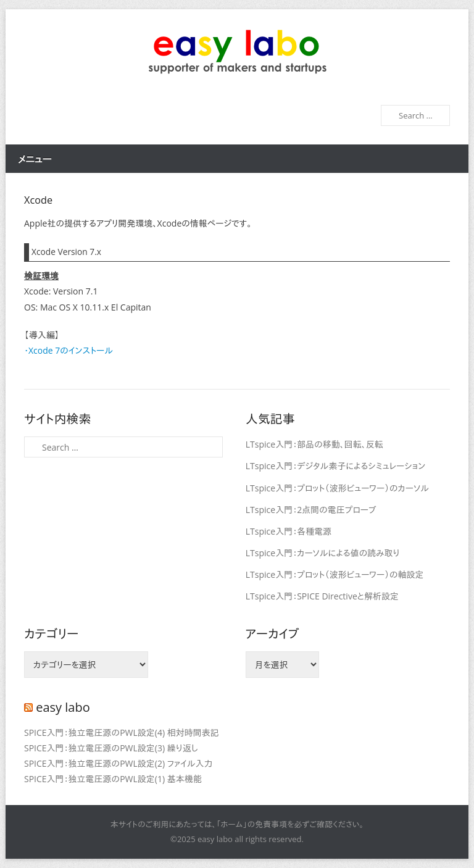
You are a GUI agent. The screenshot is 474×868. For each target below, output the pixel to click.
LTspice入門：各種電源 (289, 531)
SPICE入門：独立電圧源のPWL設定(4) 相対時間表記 (122, 732)
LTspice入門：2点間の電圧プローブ (311, 510)
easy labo (63, 707)
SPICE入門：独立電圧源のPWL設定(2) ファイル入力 (118, 763)
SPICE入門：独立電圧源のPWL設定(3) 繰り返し (111, 748)
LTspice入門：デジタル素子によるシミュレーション (335, 466)
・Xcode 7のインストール (69, 350)
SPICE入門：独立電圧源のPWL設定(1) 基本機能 (113, 779)
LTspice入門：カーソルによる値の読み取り (323, 553)
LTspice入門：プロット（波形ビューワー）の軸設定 (335, 574)
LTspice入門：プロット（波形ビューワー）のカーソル (337, 488)
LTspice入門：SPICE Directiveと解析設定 (322, 596)
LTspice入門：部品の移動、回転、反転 (314, 444)
